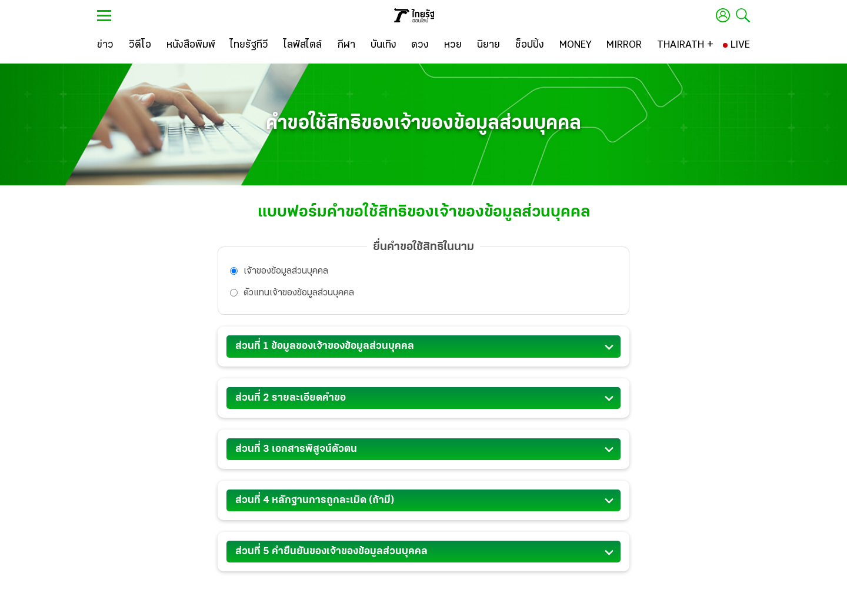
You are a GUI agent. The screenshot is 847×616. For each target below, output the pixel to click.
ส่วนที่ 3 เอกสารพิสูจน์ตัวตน (423, 451)
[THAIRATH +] (685, 45)
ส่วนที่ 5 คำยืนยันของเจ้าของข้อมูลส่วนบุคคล (423, 554)
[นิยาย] (488, 45)
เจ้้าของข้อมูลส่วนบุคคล (279, 271)
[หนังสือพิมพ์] (191, 45)
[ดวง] (420, 45)
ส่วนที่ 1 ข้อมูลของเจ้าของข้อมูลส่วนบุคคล (423, 348)
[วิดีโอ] (140, 45)
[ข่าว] (105, 45)
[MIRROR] (624, 45)
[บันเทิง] (384, 45)
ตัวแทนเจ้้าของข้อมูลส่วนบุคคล (292, 293)
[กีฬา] (346, 45)
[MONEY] (576, 45)
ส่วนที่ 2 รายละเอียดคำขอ (423, 400)
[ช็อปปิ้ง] (530, 45)
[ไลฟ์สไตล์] (303, 45)
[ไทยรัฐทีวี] (249, 45)
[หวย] (453, 45)
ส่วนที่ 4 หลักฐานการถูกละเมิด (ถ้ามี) (423, 502)
